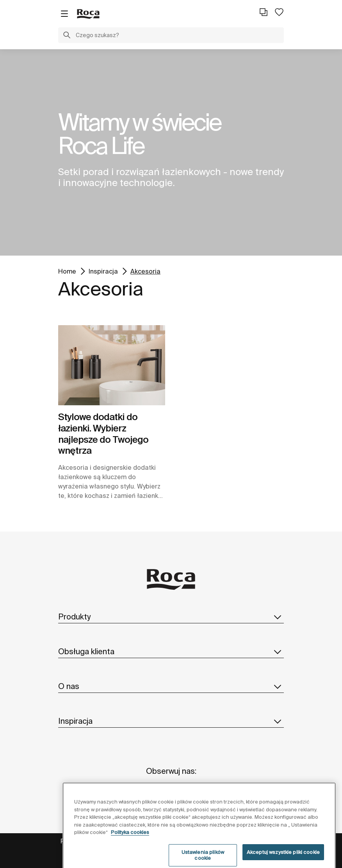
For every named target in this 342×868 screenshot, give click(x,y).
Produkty (171, 617)
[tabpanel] (171, 152)
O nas (171, 686)
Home (67, 271)
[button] (67, 36)
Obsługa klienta (171, 651)
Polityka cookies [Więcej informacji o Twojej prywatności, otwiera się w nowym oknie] (130, 839)
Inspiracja (103, 271)
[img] (112, 365)
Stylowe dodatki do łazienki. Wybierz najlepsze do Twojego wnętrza (103, 434)
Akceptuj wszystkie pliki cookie (283, 859)
